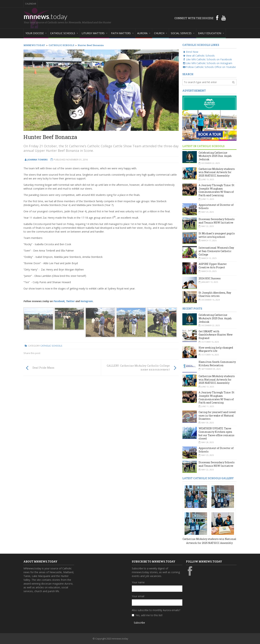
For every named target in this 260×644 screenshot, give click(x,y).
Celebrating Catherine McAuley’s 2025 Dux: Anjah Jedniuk (215, 156)
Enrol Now (190, 52)
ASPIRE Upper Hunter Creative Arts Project (213, 266)
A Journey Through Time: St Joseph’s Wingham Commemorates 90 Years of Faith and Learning (216, 190)
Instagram (87, 301)
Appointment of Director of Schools (216, 207)
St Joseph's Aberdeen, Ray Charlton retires (215, 294)
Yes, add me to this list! (149, 615)
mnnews (45, 16)
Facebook (59, 301)
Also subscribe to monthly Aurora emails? (156, 610)
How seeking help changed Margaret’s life (216, 349)
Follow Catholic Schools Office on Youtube (209, 67)
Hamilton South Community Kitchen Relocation (217, 364)
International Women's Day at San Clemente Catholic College (216, 251)
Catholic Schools (51, 346)
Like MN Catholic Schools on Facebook (207, 59)
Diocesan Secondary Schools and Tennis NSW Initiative (217, 221)
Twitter (70, 301)
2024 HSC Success (210, 278)
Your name (138, 582)
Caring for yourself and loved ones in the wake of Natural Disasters (217, 415)
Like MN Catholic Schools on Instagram (207, 63)
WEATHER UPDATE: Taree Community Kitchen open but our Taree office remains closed (216, 433)
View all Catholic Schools (199, 56)
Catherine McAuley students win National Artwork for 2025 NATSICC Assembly (217, 172)
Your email (138, 596)
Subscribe (139, 623)
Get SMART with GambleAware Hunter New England (216, 335)
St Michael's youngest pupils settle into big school (217, 235)
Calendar (31, 4)
